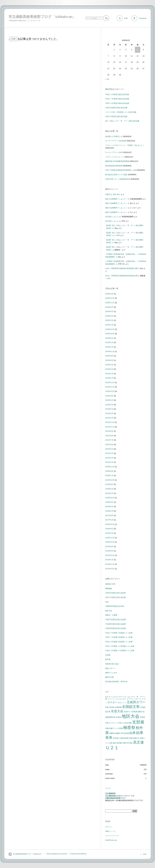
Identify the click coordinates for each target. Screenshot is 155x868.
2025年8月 (109, 311)
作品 (107, 602)
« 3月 (107, 79)
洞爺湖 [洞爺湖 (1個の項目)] (112, 733)
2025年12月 (110, 298)
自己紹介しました (112, 217)
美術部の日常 (110, 584)
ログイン (109, 827)
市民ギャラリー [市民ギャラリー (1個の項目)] (111, 723)
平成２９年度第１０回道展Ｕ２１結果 (120, 646)
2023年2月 (109, 374)
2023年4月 (109, 369)
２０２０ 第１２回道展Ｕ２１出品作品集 (121, 112)
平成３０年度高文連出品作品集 (117, 103)
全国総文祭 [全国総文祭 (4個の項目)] (131, 707)
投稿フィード (110, 831)
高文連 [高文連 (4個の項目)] (138, 742)
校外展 (108, 659)
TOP (14, 39)
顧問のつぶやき (111, 673)
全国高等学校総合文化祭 (115, 606)
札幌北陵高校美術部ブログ (115, 798)
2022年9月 (109, 396)
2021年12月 (110, 422)
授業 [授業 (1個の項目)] (130, 723)
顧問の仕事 (110, 677)
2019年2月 (109, 493)
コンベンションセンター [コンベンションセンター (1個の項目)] (117, 699)
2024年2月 (109, 342)
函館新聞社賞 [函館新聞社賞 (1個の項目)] (110, 717)
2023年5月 (109, 365)
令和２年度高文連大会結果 (115, 597)
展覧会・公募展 (111, 615)
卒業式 (108, 194)
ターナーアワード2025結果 (116, 141)
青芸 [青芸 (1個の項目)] (131, 743)
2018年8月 (109, 502)
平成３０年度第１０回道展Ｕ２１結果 (120, 650)
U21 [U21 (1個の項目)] (107, 697)
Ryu (132, 212)
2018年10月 (110, 498)
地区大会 (109, 611)
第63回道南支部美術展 (114, 166)
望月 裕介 (117, 194)
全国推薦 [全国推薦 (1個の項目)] (118, 707)
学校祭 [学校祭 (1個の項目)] (143, 717)
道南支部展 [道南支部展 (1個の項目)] (124, 738)
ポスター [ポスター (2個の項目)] (112, 702)
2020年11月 (110, 467)
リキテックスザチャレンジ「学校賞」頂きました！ (125, 145)
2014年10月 (110, 555)
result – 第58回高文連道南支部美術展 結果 (121, 268)
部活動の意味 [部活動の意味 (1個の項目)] (122, 743)
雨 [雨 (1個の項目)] (128, 743)
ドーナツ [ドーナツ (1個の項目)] (130, 699)
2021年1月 (109, 462)
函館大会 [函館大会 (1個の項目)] (141, 712)
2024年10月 (110, 334)
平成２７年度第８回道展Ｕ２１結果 (119, 637)
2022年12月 (110, 382)
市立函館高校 (110, 793)
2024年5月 (109, 338)
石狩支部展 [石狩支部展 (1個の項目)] (125, 733)
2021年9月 (109, 431)
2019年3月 (109, 489)
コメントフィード (112, 836)
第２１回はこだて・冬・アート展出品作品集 (122, 121)
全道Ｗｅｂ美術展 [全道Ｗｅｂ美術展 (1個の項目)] (131, 712)
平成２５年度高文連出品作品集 (117, 94)
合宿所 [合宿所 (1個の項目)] (118, 717)
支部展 (108, 655)
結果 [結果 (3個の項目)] (133, 733)
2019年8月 (109, 484)
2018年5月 (109, 506)
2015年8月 (109, 546)
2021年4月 (109, 453)
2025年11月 (110, 303)
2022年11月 (110, 387)
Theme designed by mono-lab (56, 854)
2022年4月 (109, 409)
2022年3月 (109, 413)
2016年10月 (110, 524)
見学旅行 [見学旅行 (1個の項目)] (116, 738)
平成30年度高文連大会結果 (116, 628)
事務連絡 (109, 588)
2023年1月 (109, 378)
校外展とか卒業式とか (114, 136)
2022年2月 (109, 418)
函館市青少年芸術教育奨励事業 (117, 161)
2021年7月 (109, 440)
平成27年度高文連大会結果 (116, 619)
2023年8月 (109, 356)
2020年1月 (109, 475)
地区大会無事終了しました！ (116, 199)
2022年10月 (110, 391)
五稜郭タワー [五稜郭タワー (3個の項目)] (136, 702)
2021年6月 (109, 444)
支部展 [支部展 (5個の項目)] (138, 722)
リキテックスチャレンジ (115, 157)
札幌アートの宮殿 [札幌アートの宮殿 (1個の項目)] (116, 728)
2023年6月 (109, 360)
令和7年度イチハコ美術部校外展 (118, 179)
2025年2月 (109, 320)
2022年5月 (109, 405)
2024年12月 (110, 329)
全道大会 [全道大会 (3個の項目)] (117, 711)
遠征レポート (110, 668)
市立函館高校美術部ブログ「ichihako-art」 (42, 17)
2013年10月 (110, 569)
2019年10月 (110, 480)
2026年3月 (109, 294)
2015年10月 (110, 542)
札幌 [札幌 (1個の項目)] (107, 728)
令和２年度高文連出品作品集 (116, 116)
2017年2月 (109, 520)
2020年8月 (109, 471)
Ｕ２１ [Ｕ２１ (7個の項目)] (112, 748)
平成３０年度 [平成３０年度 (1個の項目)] (123, 723)
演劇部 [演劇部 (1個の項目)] (117, 733)
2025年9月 (109, 307)
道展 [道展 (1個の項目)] (131, 738)
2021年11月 (110, 427)
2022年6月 (109, 400)
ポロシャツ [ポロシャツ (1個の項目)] (122, 703)
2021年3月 (109, 458)
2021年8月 (109, 436)
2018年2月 (109, 511)
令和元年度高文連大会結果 (115, 593)
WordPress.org (111, 840)
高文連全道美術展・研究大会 (116, 682)
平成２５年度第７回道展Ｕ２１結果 (119, 633)
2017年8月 (109, 515)
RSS (126, 18)
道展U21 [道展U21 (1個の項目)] (136, 738)
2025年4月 (109, 316)
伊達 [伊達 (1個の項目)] (107, 707)
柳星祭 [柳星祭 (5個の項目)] (129, 728)
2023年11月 (110, 351)
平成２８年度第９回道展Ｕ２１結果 (119, 642)
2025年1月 (109, 325)
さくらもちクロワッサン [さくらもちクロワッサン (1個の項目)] (118, 697)
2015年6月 (109, 551)
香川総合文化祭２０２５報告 (116, 175)
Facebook (143, 18)
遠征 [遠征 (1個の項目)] (114, 743)
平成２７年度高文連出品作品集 (117, 99)
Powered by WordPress (78, 854)
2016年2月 (109, 533)
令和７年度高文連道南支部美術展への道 (121, 170)
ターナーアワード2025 (114, 152)
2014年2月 (109, 560)
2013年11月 (110, 564)
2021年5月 (109, 449)
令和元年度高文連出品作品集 (116, 108)
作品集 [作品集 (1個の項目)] (112, 707)
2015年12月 (110, 538)
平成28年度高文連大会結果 (116, 624)
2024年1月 (109, 347)
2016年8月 (109, 529)
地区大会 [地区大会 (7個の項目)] (131, 716)
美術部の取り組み (112, 664)
